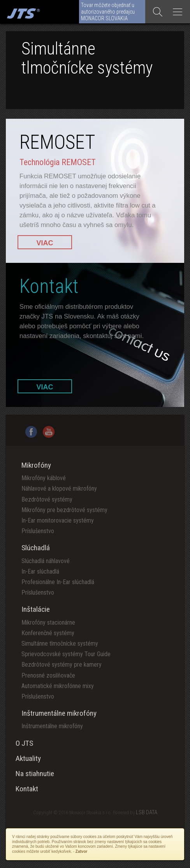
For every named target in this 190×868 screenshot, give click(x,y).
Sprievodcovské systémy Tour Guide (66, 654)
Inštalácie (36, 609)
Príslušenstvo (38, 531)
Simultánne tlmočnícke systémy (60, 644)
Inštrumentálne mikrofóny (59, 713)
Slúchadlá (36, 548)
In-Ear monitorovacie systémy (58, 520)
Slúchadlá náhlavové (46, 561)
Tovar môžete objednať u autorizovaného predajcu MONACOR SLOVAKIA (108, 12)
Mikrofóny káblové (44, 478)
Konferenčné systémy (48, 633)
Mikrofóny (36, 465)
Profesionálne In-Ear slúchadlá (58, 582)
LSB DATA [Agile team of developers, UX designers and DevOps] (147, 813)
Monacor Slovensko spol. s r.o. (22, 12)
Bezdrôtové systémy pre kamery (62, 665)
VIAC (45, 243)
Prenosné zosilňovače (48, 675)
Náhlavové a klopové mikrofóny (59, 489)
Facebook (31, 432)
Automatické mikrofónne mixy (58, 686)
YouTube (49, 432)
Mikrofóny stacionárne (48, 622)
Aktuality (28, 758)
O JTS (24, 743)
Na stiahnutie (35, 774)
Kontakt (27, 789)
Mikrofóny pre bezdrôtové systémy (64, 510)
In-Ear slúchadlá (40, 571)
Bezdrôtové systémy (47, 499)
